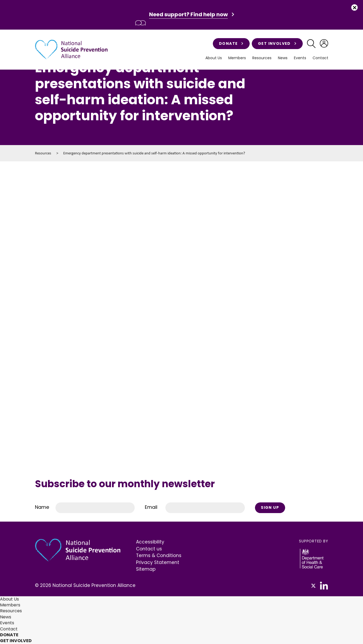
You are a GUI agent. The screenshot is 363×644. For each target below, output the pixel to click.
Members (237, 58)
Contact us (149, 549)
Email (151, 507)
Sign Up (270, 507)
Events (300, 58)
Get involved (277, 43)
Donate (231, 43)
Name (42, 507)
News (283, 58)
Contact (320, 58)
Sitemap (146, 569)
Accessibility (150, 542)
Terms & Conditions (159, 555)
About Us (214, 58)
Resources (262, 58)
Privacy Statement (158, 562)
